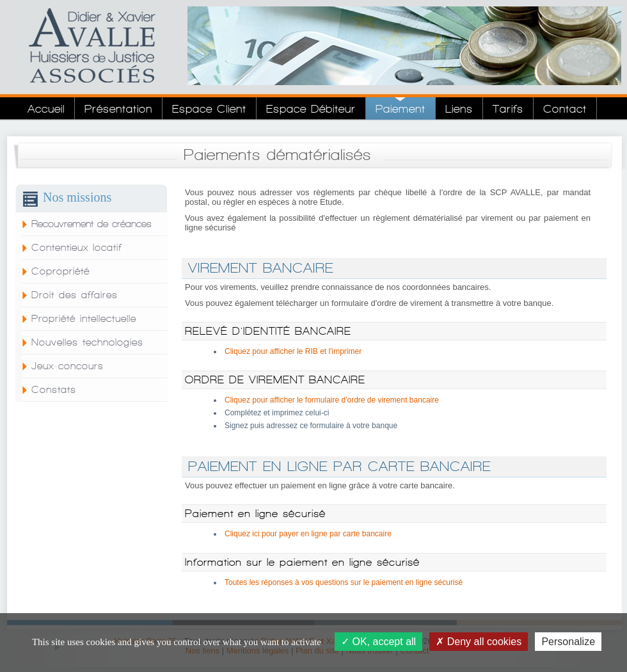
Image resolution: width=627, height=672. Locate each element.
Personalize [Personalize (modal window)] (568, 642)
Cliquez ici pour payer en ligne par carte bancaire (308, 534)
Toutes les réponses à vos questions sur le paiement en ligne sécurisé (344, 582)
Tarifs (508, 108)
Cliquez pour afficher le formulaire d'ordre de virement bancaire (332, 400)
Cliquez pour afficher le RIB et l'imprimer (293, 351)
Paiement (401, 108)
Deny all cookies (479, 642)
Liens (459, 108)
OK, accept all (378, 642)
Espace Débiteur (311, 108)
